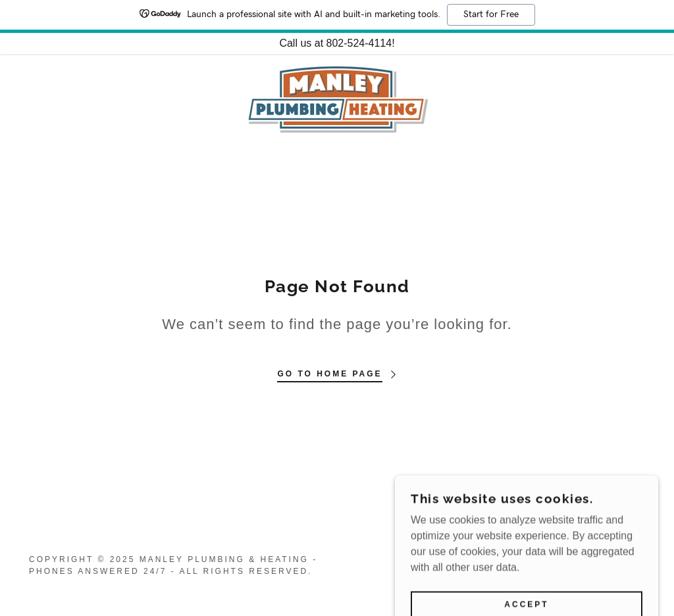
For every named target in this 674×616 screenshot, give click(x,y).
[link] (337, 98)
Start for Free (491, 14)
